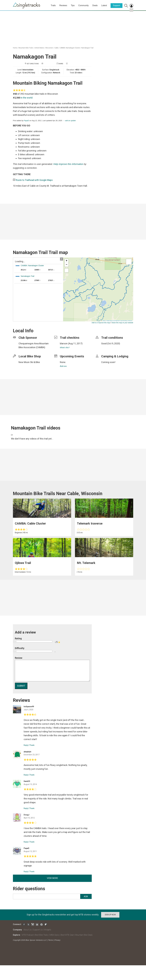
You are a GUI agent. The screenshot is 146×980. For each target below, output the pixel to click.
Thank (32, 745)
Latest (104, 5)
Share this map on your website (122, 323)
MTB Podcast (28, 935)
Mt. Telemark (86, 563)
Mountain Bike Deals (84, 935)
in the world (27, 98)
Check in (71, 64)
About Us (27, 930)
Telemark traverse (90, 524)
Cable (56, 48)
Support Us (38, 930)
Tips (73, 5)
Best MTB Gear (67, 935)
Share (61, 64)
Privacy (57, 940)
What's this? (65, 348)
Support (116, 5)
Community (83, 5)
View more (52, 878)
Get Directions (33, 64)
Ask (86, 896)
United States (39, 48)
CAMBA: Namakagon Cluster (70, 48)
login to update (107, 348)
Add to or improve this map (101, 323)
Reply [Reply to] (26, 745)
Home (15, 48)
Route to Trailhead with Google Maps (34, 180)
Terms (51, 940)
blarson (64, 343)
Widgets (48, 930)
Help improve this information (68, 164)
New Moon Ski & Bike (29, 362)
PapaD (26, 121)
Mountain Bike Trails (26, 48)
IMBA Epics (54, 935)
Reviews (63, 5)
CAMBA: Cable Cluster (30, 524)
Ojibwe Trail (23, 563)
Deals (95, 5)
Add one (63, 366)
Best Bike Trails (41, 935)
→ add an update (69, 121)
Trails (53, 5)
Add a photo (48, 64)
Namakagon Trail (87, 48)
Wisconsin (49, 48)
